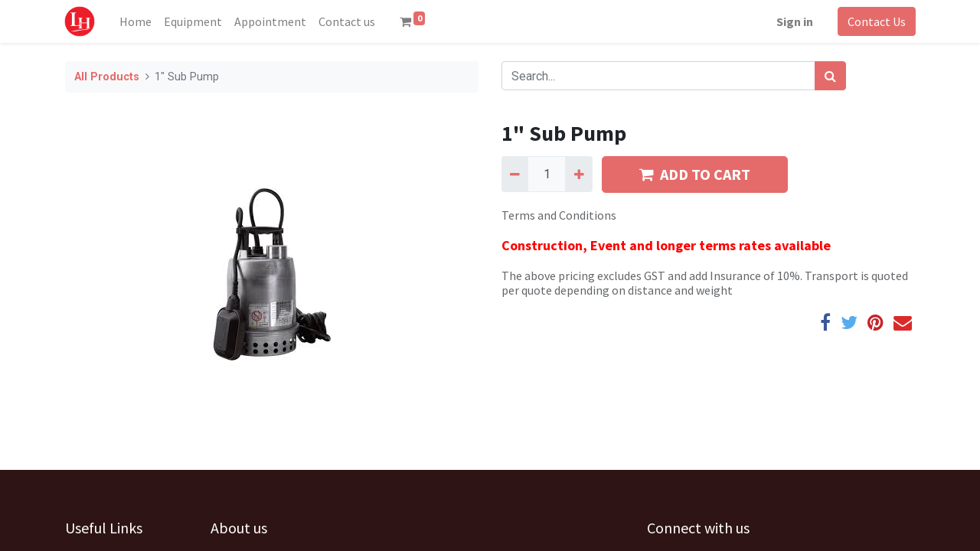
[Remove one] (515, 174)
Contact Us (876, 21)
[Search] (830, 76)
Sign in (794, 21)
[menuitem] (136, 21)
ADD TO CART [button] (695, 174)
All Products (107, 77)
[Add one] (578, 174)
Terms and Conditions (559, 215)
